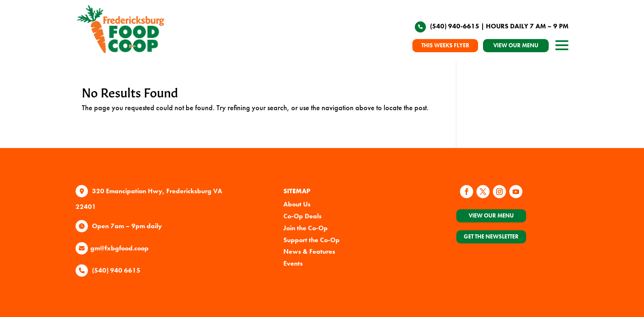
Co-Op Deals (302, 216)
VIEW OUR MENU (516, 45)
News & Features (309, 251)
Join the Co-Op (306, 228)
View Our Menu (491, 215)
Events (293, 263)
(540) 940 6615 (116, 270)
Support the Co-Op (312, 240)
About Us (297, 204)
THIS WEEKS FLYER (445, 45)
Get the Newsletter (491, 236)
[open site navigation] (562, 47)
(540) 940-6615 (455, 26)
